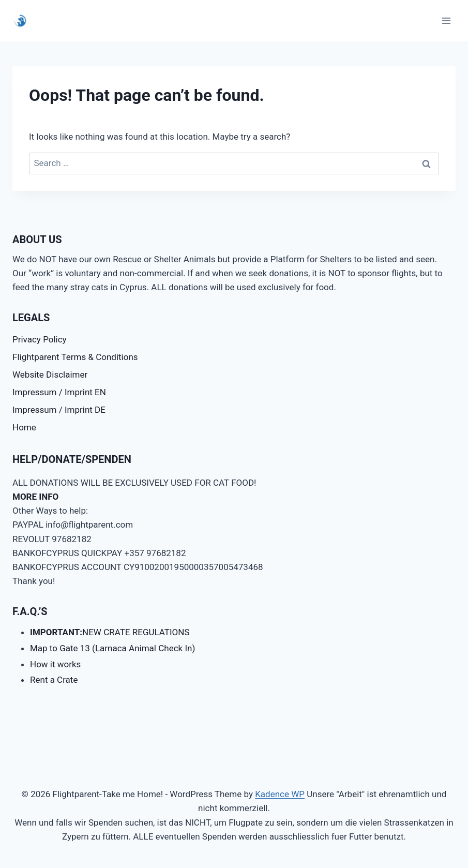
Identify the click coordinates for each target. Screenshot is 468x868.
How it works (55, 664)
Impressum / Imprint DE (59, 410)
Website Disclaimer (50, 375)
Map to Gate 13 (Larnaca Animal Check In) (112, 648)
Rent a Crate (54, 680)
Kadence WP (280, 794)
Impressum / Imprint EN (59, 392)
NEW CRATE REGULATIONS (110, 632)
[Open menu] (446, 20)
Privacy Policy (40, 339)
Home (24, 427)
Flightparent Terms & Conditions (75, 357)
